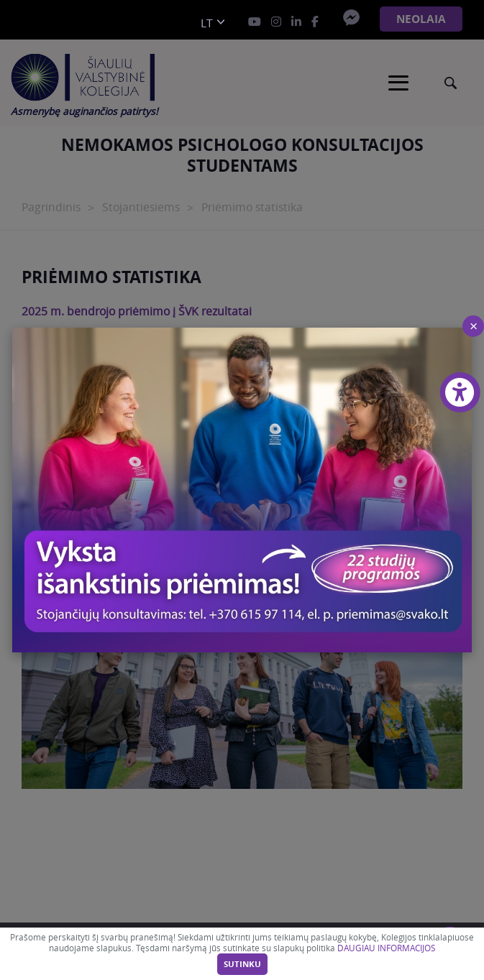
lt (207, 23)
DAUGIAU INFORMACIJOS (386, 948)
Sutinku (242, 964)
